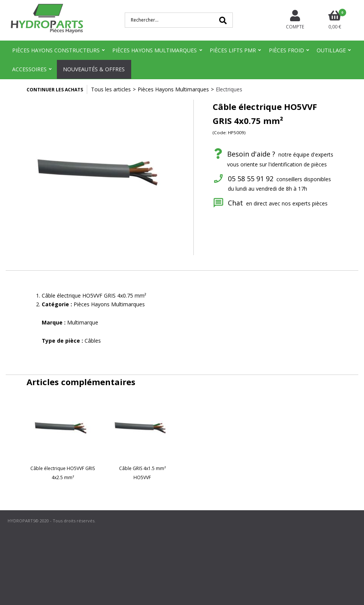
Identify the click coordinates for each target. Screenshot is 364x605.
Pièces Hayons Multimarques (155, 50)
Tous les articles (111, 89)
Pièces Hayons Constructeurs (56, 50)
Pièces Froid (286, 50)
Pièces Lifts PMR (233, 50)
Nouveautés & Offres (94, 69)
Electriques (229, 89)
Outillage (331, 50)
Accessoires (29, 69)
